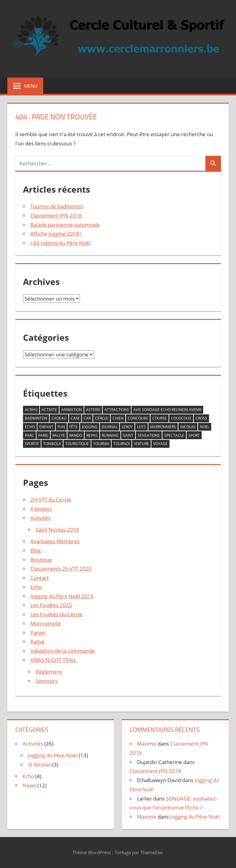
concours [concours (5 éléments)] (138, 418)
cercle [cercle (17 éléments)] (102, 418)
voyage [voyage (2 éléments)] (160, 444)
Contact (40, 578)
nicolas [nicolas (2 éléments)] (188, 427)
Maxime (147, 744)
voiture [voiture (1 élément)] (141, 444)
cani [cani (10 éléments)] (75, 418)
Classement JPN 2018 (56, 215)
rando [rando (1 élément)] (76, 435)
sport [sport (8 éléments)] (194, 435)
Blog (36, 550)
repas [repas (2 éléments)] (92, 435)
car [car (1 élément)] (87, 418)
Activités (40, 518)
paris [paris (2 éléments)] (43, 435)
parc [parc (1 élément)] (29, 435)
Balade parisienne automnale (65, 225)
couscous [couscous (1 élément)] (181, 418)
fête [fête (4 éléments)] (73, 427)
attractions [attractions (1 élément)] (117, 410)
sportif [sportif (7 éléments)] (32, 444)
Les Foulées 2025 (51, 605)
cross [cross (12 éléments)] (201, 418)
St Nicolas (39, 764)
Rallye (38, 641)
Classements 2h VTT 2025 (61, 568)
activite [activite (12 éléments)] (49, 410)
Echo (36, 587)
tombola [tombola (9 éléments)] (52, 444)
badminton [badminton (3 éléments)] (36, 418)
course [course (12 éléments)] (160, 418)
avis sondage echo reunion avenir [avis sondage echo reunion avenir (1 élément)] (167, 410)
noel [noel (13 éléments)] (205, 427)
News (29, 785)
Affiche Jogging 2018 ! (56, 234)
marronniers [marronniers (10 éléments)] (163, 427)
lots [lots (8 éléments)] (141, 427)
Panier (38, 633)
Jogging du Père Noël (53, 755)
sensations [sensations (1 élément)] (149, 435)
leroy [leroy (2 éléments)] (127, 427)
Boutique (41, 560)
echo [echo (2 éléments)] (30, 427)
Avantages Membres (55, 541)
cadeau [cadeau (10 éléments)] (59, 418)
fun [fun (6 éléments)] (61, 427)
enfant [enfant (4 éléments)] (46, 427)
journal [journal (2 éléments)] (110, 427)
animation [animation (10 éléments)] (72, 410)
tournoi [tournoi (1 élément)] (122, 444)
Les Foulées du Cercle (56, 614)
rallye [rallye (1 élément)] (59, 435)
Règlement (49, 672)
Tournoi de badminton (57, 206)
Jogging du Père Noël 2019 (62, 596)
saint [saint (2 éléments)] (128, 435)
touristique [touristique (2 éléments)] (77, 444)
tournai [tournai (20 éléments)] (101, 444)
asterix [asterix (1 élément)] (93, 410)
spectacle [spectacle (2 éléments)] (174, 435)
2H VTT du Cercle (51, 499)
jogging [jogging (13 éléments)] (90, 427)
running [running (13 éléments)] (110, 435)
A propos (41, 509)
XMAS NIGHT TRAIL (53, 660)
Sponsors (47, 681)
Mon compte (46, 623)
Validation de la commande (63, 651)
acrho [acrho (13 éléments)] (31, 410)
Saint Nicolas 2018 (57, 530)
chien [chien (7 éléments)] (118, 418)
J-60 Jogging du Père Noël (60, 243)
